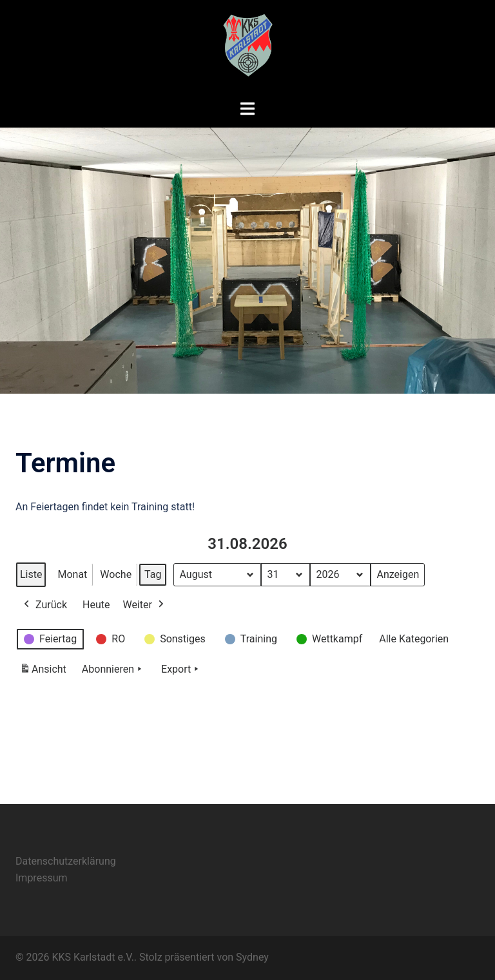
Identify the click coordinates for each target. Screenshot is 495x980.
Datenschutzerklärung (66, 861)
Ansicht (45, 672)
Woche (116, 574)
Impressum (42, 878)
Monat (72, 574)
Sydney (252, 957)
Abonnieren (113, 669)
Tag (153, 574)
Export (181, 669)
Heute (96, 605)
